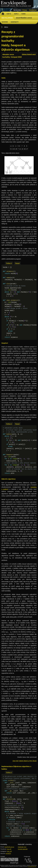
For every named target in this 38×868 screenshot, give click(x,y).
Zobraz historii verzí (29, 54)
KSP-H (9, 14)
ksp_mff (9, 851)
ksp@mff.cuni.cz (9, 847)
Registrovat (33, 10)
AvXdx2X (8, 853)
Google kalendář (23, 849)
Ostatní (5, 22)
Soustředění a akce (24, 18)
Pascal (17, 263)
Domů (3, 14)
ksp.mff (9, 849)
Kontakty (15, 22)
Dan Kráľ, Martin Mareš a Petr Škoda (25, 761)
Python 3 (9, 263)
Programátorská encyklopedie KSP (16, 6)
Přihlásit (24, 10)
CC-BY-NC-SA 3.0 (32, 866)
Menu (6, 27)
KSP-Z (16, 14)
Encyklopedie (14, 3)
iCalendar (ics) (22, 847)
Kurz (24, 14)
